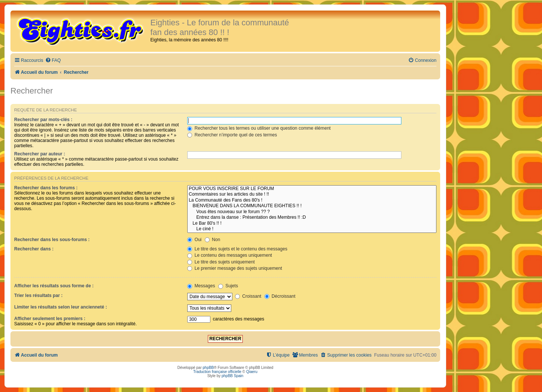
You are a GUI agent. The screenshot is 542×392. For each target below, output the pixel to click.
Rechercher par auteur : (40, 154)
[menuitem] (53, 61)
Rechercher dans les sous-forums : (52, 240)
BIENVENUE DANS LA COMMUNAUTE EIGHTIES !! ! (312, 206)
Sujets (228, 286)
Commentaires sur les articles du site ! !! (312, 195)
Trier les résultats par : (38, 295)
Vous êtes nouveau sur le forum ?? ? (312, 212)
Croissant (248, 296)
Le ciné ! (312, 229)
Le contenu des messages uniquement (230, 255)
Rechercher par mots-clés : (43, 120)
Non (213, 240)
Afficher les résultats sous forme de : (54, 286)
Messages (201, 286)
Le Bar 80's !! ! (312, 224)
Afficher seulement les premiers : (50, 319)
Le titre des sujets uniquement (221, 262)
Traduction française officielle (217, 372)
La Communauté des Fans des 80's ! (312, 200)
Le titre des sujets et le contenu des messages (237, 249)
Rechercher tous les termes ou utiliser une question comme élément (259, 128)
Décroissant (280, 296)
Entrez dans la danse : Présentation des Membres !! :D (312, 218)
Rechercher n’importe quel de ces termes (232, 135)
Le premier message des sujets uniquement (235, 268)
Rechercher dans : (34, 249)
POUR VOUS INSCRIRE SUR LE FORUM (312, 189)
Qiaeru (252, 372)
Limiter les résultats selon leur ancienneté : (61, 307)
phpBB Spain (232, 376)
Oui (194, 240)
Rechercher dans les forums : (46, 188)
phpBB (208, 368)
